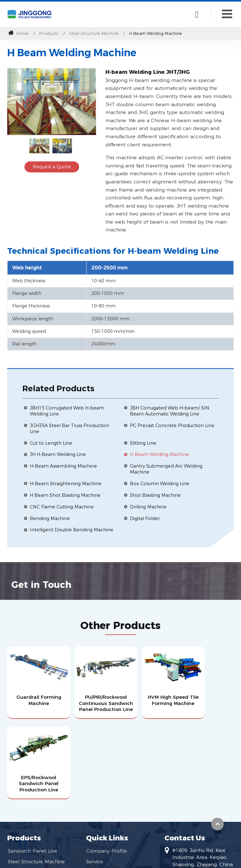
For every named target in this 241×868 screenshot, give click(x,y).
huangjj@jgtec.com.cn (198, 803)
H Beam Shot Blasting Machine (65, 495)
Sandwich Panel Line (33, 770)
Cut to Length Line (51, 443)
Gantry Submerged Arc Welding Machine (166, 469)
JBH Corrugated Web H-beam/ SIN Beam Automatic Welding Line (170, 411)
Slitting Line (143, 443)
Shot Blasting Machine (155, 495)
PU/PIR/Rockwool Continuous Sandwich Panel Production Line (91, 700)
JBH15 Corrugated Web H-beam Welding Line (67, 411)
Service (95, 781)
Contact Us (185, 757)
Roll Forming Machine (35, 792)
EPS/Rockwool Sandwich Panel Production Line (207, 697)
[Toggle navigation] (227, 14)
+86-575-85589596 (194, 834)
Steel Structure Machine (94, 33)
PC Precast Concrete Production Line (172, 426)
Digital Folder (145, 518)
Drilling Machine (148, 507)
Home (18, 33)
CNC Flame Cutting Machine (62, 507)
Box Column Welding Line (160, 484)
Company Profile (107, 770)
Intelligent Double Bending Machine (72, 530)
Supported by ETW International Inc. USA (121, 859)
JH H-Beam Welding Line (58, 454)
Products (49, 33)
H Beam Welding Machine (159, 454)
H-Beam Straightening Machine (66, 484)
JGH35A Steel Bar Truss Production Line (70, 429)
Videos (94, 803)
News (93, 814)
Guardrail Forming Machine (34, 694)
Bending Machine (50, 518)
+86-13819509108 (193, 814)
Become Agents (105, 792)
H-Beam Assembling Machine (63, 466)
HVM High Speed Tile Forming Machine (150, 697)
